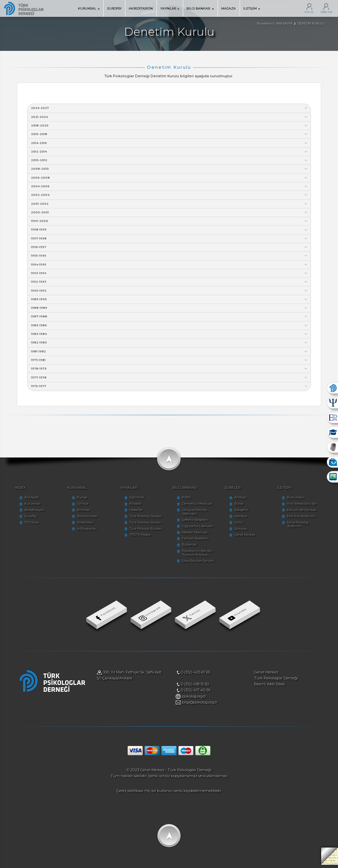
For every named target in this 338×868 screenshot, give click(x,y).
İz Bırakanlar (84, 532)
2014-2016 (170, 144)
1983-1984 (170, 336)
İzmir (240, 526)
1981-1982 (170, 354)
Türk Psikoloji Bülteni (144, 532)
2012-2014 (170, 152)
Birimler (80, 513)
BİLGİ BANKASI (200, 8)
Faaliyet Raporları (195, 542)
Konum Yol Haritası (305, 513)
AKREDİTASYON (141, 8)
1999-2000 (170, 222)
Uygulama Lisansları (198, 529)
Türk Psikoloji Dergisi (144, 519)
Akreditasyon (29, 513)
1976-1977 (170, 389)
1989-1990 (170, 301)
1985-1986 (170, 328)
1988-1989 (170, 310)
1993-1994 (170, 275)
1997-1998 (170, 240)
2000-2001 (170, 214)
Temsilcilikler (84, 519)
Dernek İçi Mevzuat (197, 507)
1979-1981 (170, 363)
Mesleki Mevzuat (195, 536)
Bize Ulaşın (299, 501)
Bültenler (189, 548)
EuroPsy (26, 519)
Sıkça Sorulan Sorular (198, 564)
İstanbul (242, 519)
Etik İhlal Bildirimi (304, 519)
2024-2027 (170, 108)
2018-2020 (170, 126)
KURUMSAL (89, 8)
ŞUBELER (234, 491)
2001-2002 (170, 205)
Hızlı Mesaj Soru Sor (305, 507)
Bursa (240, 507)
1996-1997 (170, 249)
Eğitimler (135, 501)
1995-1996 (170, 257)
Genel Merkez (247, 538)
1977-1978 (170, 380)
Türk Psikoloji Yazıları (144, 526)
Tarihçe (79, 507)
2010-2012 (170, 161)
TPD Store (27, 526)
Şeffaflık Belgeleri (195, 523)
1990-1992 (170, 292)
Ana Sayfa (27, 501)
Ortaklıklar (82, 526)
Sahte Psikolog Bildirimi (308, 526)
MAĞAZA (228, 8)
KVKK (186, 501)
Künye (79, 501)
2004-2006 (170, 187)
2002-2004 (170, 196)
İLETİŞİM (252, 8)
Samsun (242, 532)
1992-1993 (170, 284)
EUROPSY (114, 8)
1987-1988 (170, 319)
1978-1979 (170, 372)
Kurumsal (27, 507)
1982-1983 (170, 345)
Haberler (134, 513)
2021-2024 (170, 117)
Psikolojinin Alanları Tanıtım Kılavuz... (197, 556)
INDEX (16, 491)
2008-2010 (170, 170)
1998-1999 (170, 231)
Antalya (242, 501)
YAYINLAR (170, 8)
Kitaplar (134, 507)
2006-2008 (170, 179)
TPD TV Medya (138, 538)
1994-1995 (170, 266)
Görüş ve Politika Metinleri (194, 515)
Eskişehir (243, 513)
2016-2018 (170, 135)
